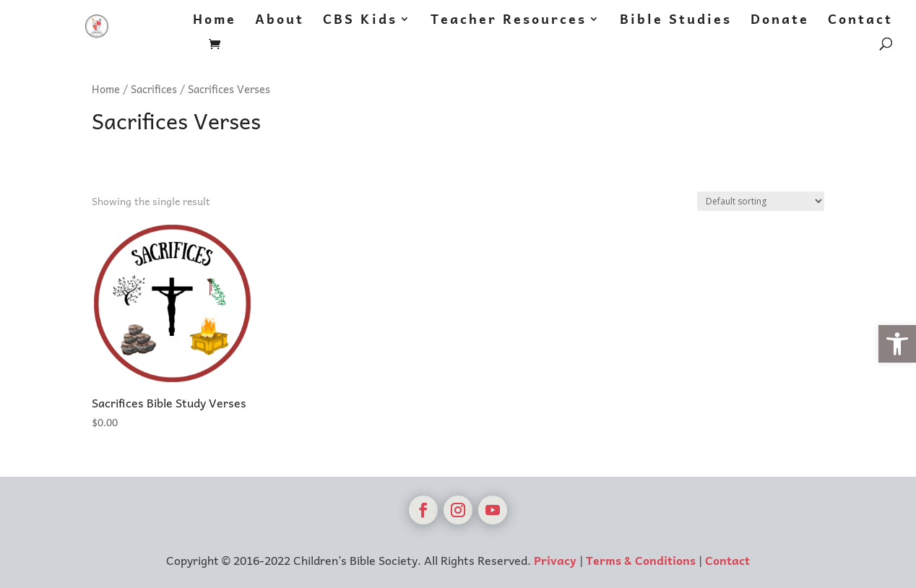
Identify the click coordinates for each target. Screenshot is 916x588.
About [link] (280, 21)
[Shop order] (761, 201)
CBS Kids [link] (360, 21)
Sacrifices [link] (154, 89)
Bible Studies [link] (676, 21)
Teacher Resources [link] (509, 21)
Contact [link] (860, 21)
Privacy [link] (555, 560)
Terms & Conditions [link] (641, 560)
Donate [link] (780, 21)
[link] (897, 344)
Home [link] (215, 21)
